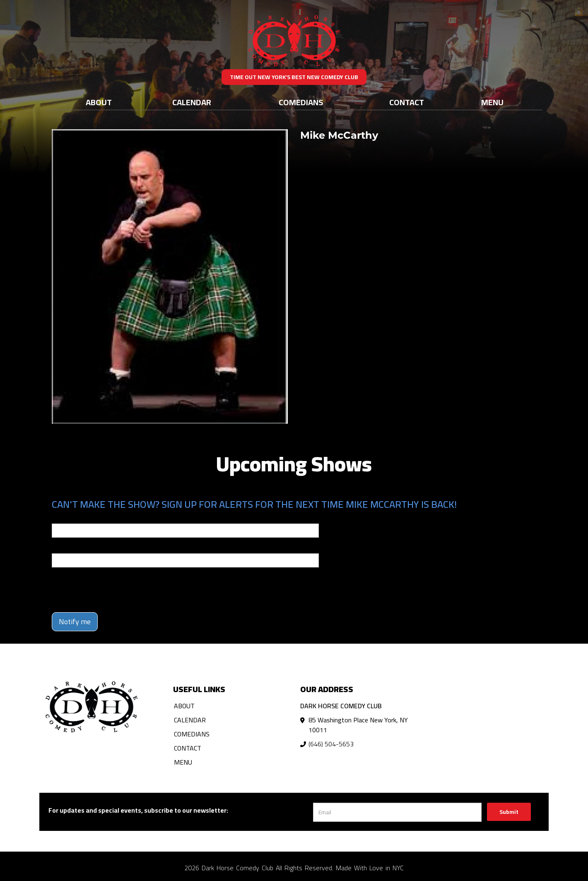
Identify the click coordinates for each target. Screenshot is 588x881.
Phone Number (72, 548)
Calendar (192, 102)
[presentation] (115, 590)
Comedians (301, 102)
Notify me (75, 622)
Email (59, 518)
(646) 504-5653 (331, 744)
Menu (492, 102)
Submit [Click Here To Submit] (509, 812)
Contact (407, 102)
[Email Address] (397, 812)
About (99, 102)
